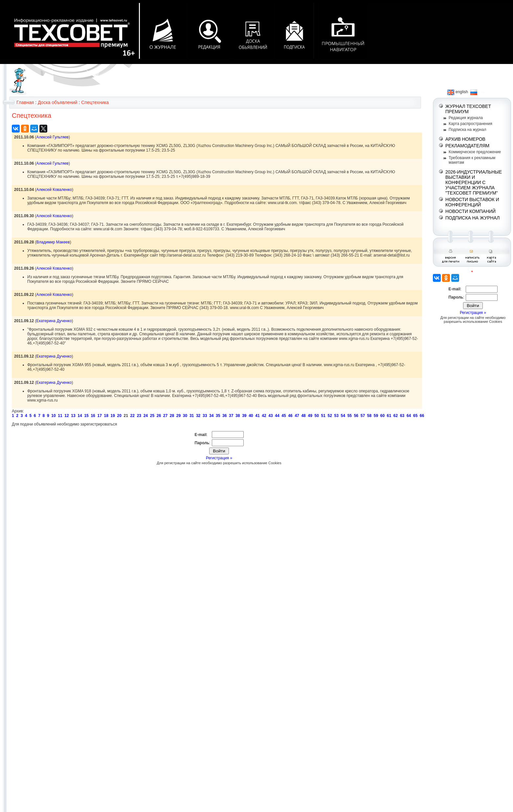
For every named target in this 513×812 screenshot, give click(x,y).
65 (415, 416)
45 (284, 416)
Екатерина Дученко (54, 321)
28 (172, 416)
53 (336, 416)
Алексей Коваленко (54, 190)
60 (382, 416)
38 (238, 416)
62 (396, 416)
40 (251, 416)
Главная (25, 102)
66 (422, 416)
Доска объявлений (58, 102)
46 (290, 416)
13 (73, 416)
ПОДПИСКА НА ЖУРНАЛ (473, 218)
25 (152, 416)
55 (350, 416)
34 (211, 416)
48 (303, 416)
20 (119, 416)
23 (139, 416)
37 (231, 416)
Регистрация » (219, 458)
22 (133, 416)
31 (192, 416)
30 (185, 416)
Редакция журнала (466, 118)
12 (67, 416)
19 (113, 416)
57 (363, 416)
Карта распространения (470, 124)
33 (205, 416)
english (458, 92)
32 (198, 416)
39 (244, 416)
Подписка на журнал (467, 130)
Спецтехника (95, 102)
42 (264, 416)
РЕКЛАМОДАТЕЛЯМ (467, 146)
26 (159, 416)
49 (310, 416)
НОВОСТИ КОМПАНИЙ (470, 211)
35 (218, 416)
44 (277, 416)
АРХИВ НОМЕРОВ (465, 139)
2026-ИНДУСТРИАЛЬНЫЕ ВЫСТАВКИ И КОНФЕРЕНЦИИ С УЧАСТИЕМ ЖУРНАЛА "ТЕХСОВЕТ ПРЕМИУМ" (474, 182)
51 (323, 416)
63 (402, 416)
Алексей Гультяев (52, 137)
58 (369, 416)
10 (53, 416)
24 (146, 416)
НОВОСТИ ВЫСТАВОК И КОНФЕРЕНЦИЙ (472, 202)
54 (343, 416)
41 (257, 416)
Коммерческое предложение (475, 152)
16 (93, 416)
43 (270, 416)
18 (106, 416)
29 (178, 416)
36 (224, 416)
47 (297, 416)
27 (165, 416)
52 (330, 416)
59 (376, 416)
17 (99, 416)
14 (80, 416)
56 (356, 416)
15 (86, 416)
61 (389, 416)
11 (60, 416)
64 (409, 416)
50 (316, 416)
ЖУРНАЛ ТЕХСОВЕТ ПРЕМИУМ (468, 109)
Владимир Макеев (53, 242)
